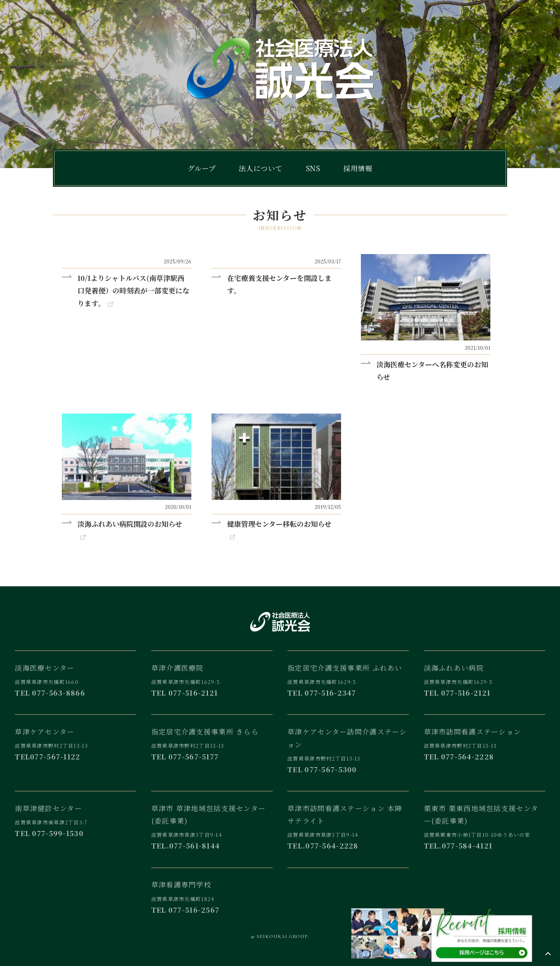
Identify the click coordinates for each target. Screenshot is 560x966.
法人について (261, 168)
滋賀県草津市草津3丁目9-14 (212, 821)
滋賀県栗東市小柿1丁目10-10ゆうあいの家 (485, 821)
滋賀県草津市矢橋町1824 (212, 891)
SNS (313, 168)
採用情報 (358, 168)
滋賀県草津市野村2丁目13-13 (75, 738)
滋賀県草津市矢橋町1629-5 (212, 674)
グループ (202, 168)
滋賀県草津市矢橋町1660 (75, 674)
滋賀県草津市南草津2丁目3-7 (75, 814)
